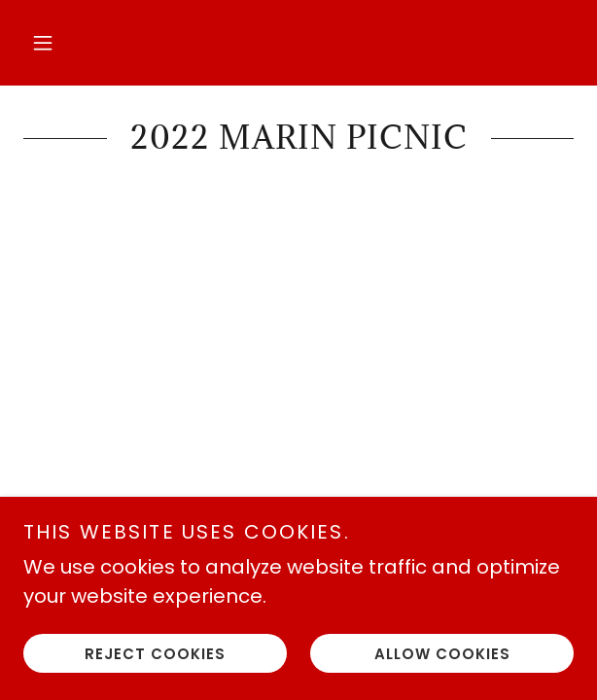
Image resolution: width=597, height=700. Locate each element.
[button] (43, 43)
